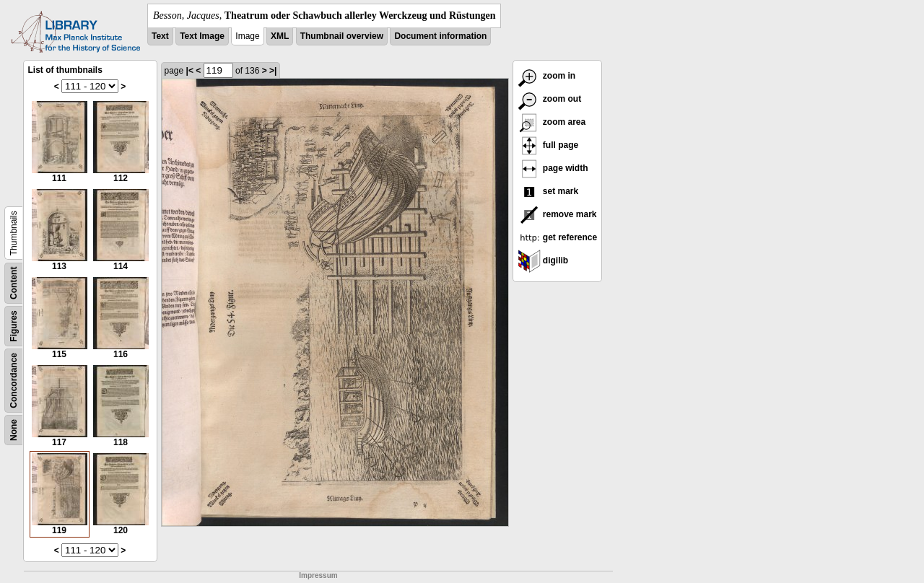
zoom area (552, 122)
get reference (558, 237)
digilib (543, 260)
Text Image (202, 36)
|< (190, 71)
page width (553, 168)
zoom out (550, 99)
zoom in (547, 76)
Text (160, 36)
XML (280, 36)
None (14, 430)
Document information (440, 36)
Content (14, 283)
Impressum (318, 575)
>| (273, 71)
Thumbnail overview (342, 36)
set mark (548, 191)
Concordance (14, 381)
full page (548, 145)
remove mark (557, 214)
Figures (14, 326)
